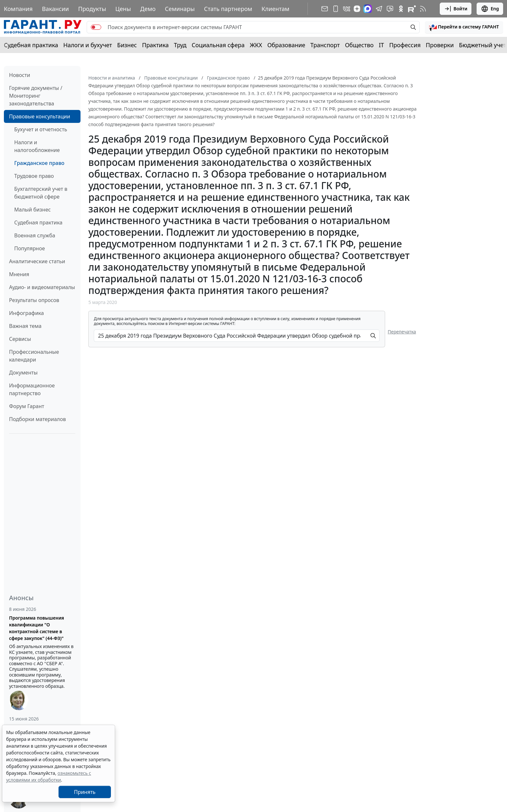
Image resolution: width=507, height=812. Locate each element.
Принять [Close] (85, 792)
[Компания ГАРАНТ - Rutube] (412, 9)
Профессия (405, 45)
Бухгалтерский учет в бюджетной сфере (41, 193)
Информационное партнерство (32, 389)
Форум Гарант (27, 406)
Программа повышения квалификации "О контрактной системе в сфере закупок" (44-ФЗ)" (37, 628)
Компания (18, 9)
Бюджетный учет (482, 45)
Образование (286, 45)
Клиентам (275, 9)
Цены (123, 9)
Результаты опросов (34, 300)
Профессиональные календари (34, 356)
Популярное (30, 248)
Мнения (19, 274)
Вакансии (55, 9)
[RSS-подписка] (423, 9)
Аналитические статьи (37, 261)
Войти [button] (456, 9)
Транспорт (325, 45)
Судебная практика (31, 45)
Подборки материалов (38, 419)
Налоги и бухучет (88, 45)
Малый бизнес (32, 210)
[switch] (96, 27)
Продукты (92, 9)
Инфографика (27, 313)
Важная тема (25, 326)
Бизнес (127, 45)
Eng (490, 9)
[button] (464, 27)
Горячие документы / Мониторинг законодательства (36, 96)
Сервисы (20, 339)
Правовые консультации (40, 116)
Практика (155, 45)
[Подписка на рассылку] (325, 9)
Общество (359, 45)
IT (382, 45)
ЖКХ (256, 45)
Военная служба (35, 235)
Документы (23, 373)
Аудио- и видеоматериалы (42, 287)
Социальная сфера (218, 45)
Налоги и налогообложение (37, 146)
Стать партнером (228, 9)
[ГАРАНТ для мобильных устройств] (336, 9)
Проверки (440, 45)
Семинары (180, 9)
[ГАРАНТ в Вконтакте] (347, 9)
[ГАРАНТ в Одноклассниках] (401, 9)
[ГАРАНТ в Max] (368, 9)
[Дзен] (357, 9)
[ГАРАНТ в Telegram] (379, 9)
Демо (148, 9)
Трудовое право (34, 176)
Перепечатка (402, 332)
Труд (180, 45)
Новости (20, 75)
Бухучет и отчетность (41, 129)
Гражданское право (39, 163)
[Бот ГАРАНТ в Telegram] (390, 9)
